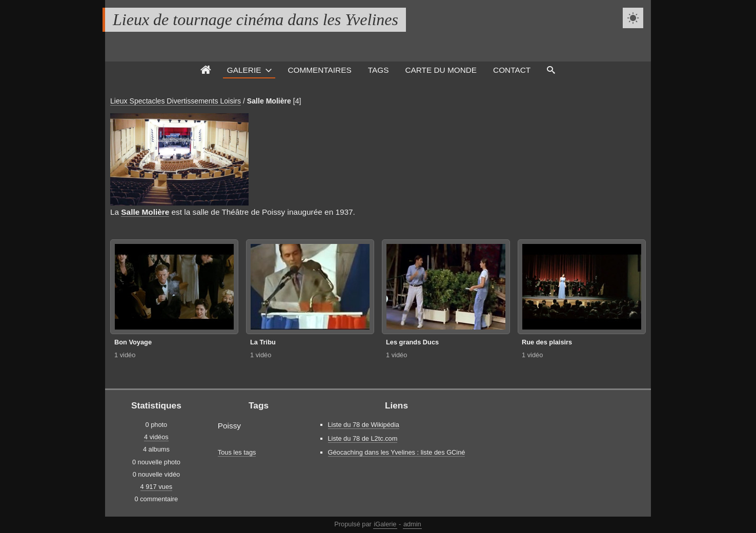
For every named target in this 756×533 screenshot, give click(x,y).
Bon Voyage (133, 342)
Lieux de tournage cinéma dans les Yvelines (256, 19)
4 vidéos (156, 437)
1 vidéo (125, 355)
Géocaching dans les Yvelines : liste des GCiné (397, 452)
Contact (512, 70)
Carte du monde (441, 70)
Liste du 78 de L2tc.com (363, 438)
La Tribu (263, 342)
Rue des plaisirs (547, 342)
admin (412, 524)
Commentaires (319, 70)
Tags (379, 70)
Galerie (244, 70)
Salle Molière (269, 101)
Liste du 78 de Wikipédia (364, 425)
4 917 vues (157, 487)
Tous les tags (237, 452)
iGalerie (385, 524)
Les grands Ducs (412, 342)
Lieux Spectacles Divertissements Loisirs (176, 101)
